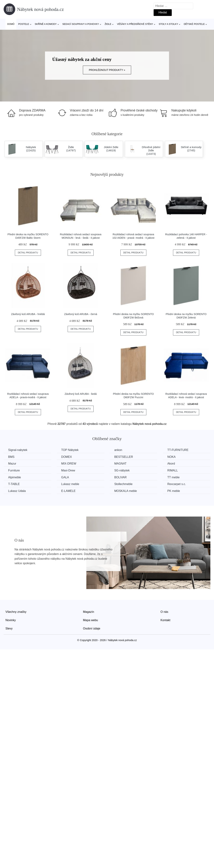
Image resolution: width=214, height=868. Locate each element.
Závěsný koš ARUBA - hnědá (28, 314)
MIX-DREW (69, 464)
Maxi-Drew (68, 470)
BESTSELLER (124, 457)
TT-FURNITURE (178, 450)
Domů (11, 24)
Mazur (12, 464)
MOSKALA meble (126, 491)
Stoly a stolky (168, 24)
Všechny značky (16, 612)
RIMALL (173, 470)
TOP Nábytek (70, 450)
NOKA (171, 457)
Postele (24, 24)
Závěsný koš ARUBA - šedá (81, 394)
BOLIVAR (120, 477)
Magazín (89, 612)
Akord (171, 464)
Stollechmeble (123, 484)
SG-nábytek (122, 470)
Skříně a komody (46, 24)
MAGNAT (120, 464)
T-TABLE (14, 484)
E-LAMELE (68, 491)
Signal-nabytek (18, 450)
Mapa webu (91, 620)
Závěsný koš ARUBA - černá (81, 314)
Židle (108, 24)
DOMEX (67, 457)
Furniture (14, 470)
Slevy (9, 628)
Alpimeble (15, 477)
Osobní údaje (92, 628)
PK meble (174, 491)
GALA (65, 477)
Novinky (11, 620)
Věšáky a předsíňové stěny (135, 24)
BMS (11, 457)
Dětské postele (194, 24)
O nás (164, 612)
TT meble (173, 477)
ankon (118, 450)
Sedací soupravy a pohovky (81, 24)
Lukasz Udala (17, 491)
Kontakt (165, 620)
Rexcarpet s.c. (177, 484)
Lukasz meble (70, 484)
